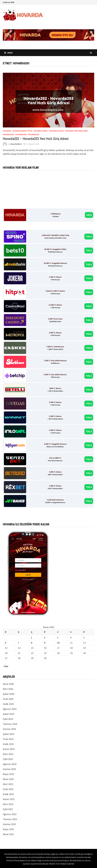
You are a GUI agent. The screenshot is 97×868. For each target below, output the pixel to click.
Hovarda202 (8, 134)
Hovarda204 (33, 134)
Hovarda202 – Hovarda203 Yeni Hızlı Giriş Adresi (36, 139)
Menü (8, 53)
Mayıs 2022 (8, 829)
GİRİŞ (89, 215)
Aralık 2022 (8, 794)
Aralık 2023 (8, 744)
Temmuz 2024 (10, 724)
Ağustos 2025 (10, 709)
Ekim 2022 (8, 804)
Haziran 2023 (9, 769)
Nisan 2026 (8, 684)
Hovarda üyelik (56, 131)
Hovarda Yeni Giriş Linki (76, 131)
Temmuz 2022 (10, 819)
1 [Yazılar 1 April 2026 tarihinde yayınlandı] (32, 638)
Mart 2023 (8, 784)
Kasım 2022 (9, 799)
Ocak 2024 (8, 739)
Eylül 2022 (8, 809)
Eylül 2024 (8, 719)
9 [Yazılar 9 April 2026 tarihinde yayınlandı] (45, 643)
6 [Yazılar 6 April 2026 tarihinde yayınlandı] (6, 643)
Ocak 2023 (8, 789)
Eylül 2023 (8, 759)
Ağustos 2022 (10, 814)
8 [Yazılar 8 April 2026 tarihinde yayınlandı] (32, 643)
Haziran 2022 (9, 824)
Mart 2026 (8, 689)
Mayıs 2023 (8, 774)
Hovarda (7, 131)
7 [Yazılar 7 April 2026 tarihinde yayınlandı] (19, 643)
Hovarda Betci (16, 144)
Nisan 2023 (8, 779)
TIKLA (89, 237)
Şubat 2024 (8, 734)
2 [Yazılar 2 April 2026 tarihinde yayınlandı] (45, 638)
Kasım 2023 (9, 749)
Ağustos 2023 (10, 764)
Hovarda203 (21, 134)
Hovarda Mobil (41, 131)
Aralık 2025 (8, 704)
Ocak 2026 (8, 699)
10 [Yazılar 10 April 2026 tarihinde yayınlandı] (58, 643)
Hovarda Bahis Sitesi (22, 131)
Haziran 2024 (9, 729)
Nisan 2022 (8, 834)
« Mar (6, 666)
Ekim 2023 (8, 754)
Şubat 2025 (8, 714)
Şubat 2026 (8, 694)
